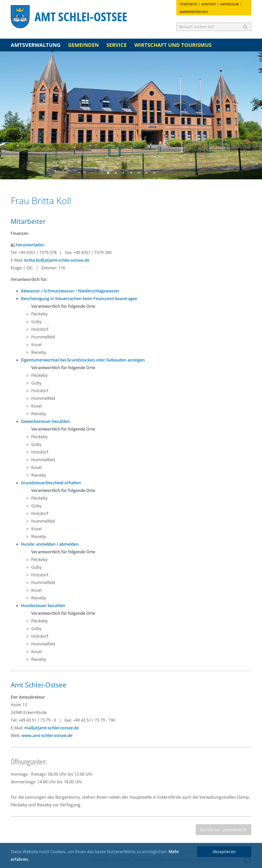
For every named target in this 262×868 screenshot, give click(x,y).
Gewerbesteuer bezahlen (45, 421)
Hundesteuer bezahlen (43, 606)
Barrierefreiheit (194, 12)
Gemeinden (83, 45)
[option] (131, 115)
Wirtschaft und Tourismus (173, 45)
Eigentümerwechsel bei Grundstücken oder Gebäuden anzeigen (83, 360)
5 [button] (139, 173)
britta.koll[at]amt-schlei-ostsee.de (57, 260)
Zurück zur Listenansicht (223, 830)
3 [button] (123, 173)
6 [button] (146, 173)
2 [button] (116, 173)
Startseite (188, 4)
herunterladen (28, 245)
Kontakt (209, 4)
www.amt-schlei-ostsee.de (47, 735)
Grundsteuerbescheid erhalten (51, 483)
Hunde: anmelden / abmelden (50, 544)
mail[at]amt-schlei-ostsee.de (52, 728)
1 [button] (108, 173)
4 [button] (131, 173)
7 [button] (154, 173)
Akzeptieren (224, 852)
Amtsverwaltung (36, 45)
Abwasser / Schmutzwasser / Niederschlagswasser (70, 291)
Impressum (230, 4)
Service (117, 45)
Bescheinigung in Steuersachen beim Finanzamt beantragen (79, 299)
